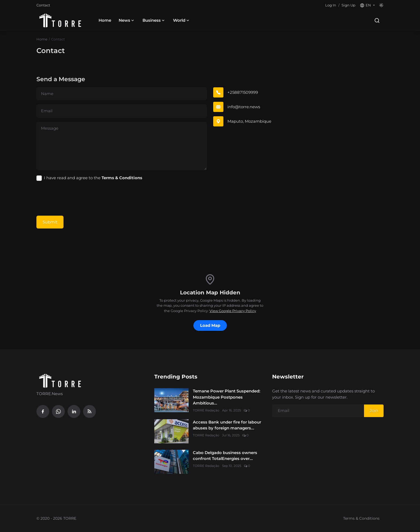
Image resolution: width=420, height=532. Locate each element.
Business (154, 20)
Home (105, 20)
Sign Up (348, 5)
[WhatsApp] (58, 411)
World (182, 20)
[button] (367, 5)
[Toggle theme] (381, 5)
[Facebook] (43, 411)
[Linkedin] (74, 411)
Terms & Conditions (361, 518)
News (127, 20)
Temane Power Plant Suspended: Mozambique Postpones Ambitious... (227, 397)
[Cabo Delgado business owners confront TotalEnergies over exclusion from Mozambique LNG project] (171, 462)
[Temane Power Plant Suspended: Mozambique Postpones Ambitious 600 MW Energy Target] (171, 400)
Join (374, 411)
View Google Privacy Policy (233, 311)
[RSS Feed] (89, 411)
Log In (331, 5)
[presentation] (77, 199)
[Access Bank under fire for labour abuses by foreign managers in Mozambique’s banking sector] (171, 431)
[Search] (377, 20)
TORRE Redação (206, 410)
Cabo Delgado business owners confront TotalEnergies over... (225, 456)
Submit (50, 222)
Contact (43, 5)
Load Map (210, 325)
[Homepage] (60, 20)
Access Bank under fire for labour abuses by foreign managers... (227, 425)
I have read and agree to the (93, 178)
